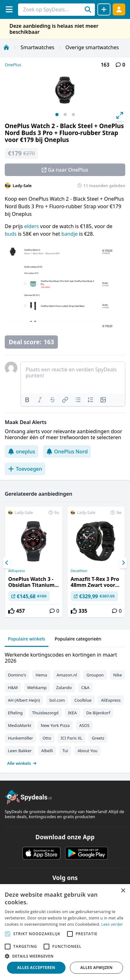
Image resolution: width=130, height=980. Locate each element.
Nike (118, 675)
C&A (85, 688)
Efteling (15, 713)
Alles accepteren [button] (36, 968)
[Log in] (119, 9)
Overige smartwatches (92, 47)
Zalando (64, 688)
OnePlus (13, 65)
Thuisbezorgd (45, 713)
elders (32, 226)
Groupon (95, 675)
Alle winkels (22, 763)
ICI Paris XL (71, 738)
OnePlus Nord (67, 452)
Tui (65, 751)
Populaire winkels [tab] (27, 639)
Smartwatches (37, 47)
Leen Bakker (20, 751)
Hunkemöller (20, 738)
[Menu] (9, 9)
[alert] (65, 932)
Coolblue (83, 700)
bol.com (57, 700)
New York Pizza (55, 725)
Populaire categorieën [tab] (78, 639)
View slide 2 (65, 115)
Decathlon (79, 571)
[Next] (123, 563)
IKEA (72, 713)
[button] (65, 956)
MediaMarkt (20, 725)
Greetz (98, 738)
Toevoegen (25, 469)
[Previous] (7, 563)
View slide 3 (73, 115)
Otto (47, 738)
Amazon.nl (67, 675)
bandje (70, 234)
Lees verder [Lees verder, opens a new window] (112, 924)
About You (87, 751)
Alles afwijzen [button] (96, 968)
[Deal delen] (104, 9)
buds (11, 234)
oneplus (22, 452)
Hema (41, 675)
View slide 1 (57, 115)
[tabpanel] (65, 708)
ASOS (84, 725)
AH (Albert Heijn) (24, 700)
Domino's (17, 675)
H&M (13, 688)
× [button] (123, 891)
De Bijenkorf (98, 713)
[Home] (6, 47)
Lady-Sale (22, 186)
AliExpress (16, 571)
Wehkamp (37, 688)
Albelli (47, 751)
